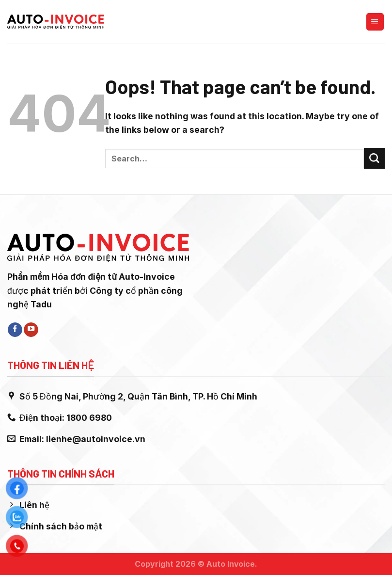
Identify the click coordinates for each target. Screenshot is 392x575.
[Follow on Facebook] (15, 330)
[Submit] (374, 158)
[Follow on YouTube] (31, 330)
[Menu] (375, 22)
